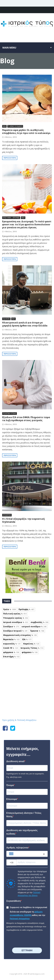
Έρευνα (37, 631)
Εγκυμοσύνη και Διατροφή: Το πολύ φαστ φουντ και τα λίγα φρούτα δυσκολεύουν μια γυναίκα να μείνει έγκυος (27, 224)
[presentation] (24, 939)
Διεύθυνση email (15, 761)
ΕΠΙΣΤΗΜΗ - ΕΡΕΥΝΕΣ (11, 218)
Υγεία (10, 609)
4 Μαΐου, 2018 (10, 137)
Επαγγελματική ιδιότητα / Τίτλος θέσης (24, 815)
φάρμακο (30, 652)
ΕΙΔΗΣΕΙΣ (6, 319)
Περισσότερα (10, 158)
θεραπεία (11, 639)
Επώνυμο (12, 799)
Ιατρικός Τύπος (32, 648)
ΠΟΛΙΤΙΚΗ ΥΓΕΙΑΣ (10, 413)
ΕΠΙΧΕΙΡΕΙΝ (7, 515)
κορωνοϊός (12, 644)
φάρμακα (11, 652)
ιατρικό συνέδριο (34, 626)
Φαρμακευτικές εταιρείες (20, 635)
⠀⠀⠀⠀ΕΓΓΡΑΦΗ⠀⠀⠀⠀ (27, 950)
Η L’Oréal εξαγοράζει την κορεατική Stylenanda (23, 520)
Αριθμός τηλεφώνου (17, 848)
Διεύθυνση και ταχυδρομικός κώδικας (22, 832)
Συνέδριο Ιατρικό (15, 631)
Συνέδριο (11, 626)
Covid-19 (11, 648)
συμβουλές (39, 622)
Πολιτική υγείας (15, 614)
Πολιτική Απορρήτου (20, 919)
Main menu (9, 48)
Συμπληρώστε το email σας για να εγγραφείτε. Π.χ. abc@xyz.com (25, 775)
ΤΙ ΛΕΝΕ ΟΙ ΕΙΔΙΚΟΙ (15, 126)
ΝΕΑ (4, 126)
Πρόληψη (26, 609)
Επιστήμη (11, 657)
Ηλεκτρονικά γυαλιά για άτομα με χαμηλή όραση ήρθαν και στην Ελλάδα (25, 324)
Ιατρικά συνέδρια (16, 622)
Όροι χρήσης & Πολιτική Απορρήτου (19, 720)
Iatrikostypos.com (27, 671)
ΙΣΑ (27, 639)
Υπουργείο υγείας (16, 618)
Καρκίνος (31, 644)
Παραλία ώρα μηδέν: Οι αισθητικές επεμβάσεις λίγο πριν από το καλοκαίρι (26, 132)
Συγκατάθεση (14, 901)
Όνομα (10, 785)
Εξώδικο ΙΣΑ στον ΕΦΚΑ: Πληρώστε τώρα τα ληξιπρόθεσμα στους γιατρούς (26, 419)
